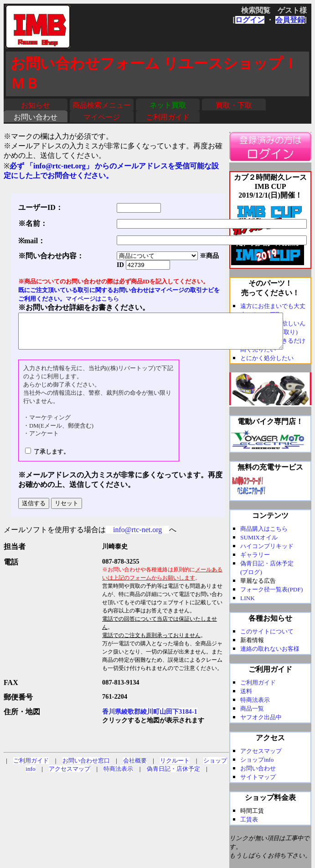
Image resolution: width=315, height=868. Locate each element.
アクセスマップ (70, 776)
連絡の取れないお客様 (270, 649)
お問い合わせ (36, 117)
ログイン (250, 20)
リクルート (175, 767)
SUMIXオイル (259, 537)
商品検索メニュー (102, 105)
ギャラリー (255, 555)
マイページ (102, 117)
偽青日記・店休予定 (173, 776)
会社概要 (135, 767)
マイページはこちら (92, 299)
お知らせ (36, 105)
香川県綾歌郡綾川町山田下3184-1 (150, 718)
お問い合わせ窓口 (86, 767)
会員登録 (290, 20)
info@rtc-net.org (137, 536)
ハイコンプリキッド (267, 546)
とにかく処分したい (267, 358)
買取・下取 (234, 105)
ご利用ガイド (168, 117)
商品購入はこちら (264, 529)
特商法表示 (118, 776)
